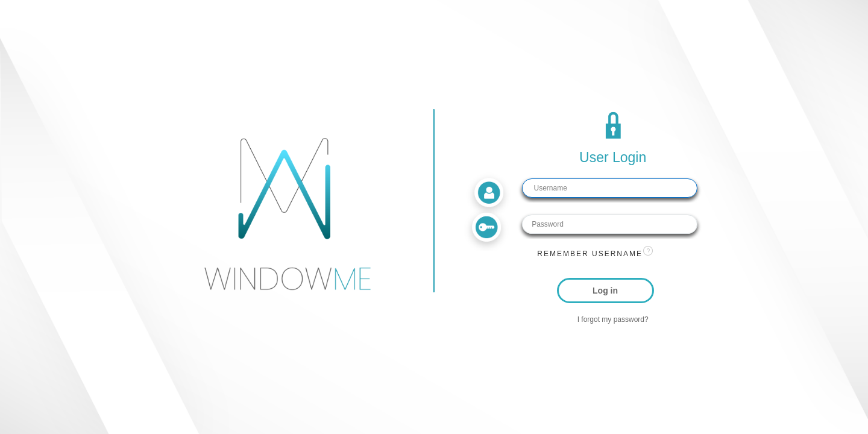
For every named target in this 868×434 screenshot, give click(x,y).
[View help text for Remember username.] (648, 251)
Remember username (590, 254)
